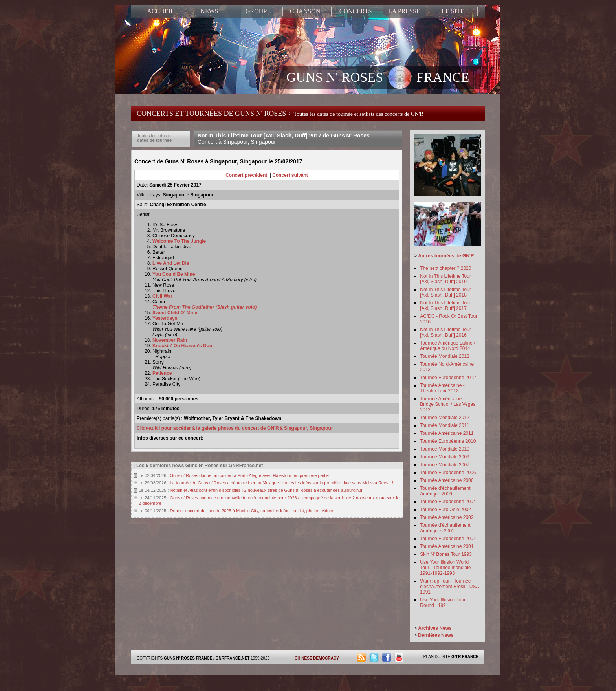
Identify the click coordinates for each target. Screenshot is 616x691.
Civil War (162, 296)
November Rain (170, 340)
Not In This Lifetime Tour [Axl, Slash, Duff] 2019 (445, 279)
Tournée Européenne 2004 (448, 502)
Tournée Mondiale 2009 (445, 457)
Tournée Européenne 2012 (448, 378)
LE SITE (453, 11)
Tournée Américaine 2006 (447, 480)
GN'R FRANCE (465, 657)
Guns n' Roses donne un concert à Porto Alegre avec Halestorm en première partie (249, 475)
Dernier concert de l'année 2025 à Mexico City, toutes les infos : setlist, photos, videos (252, 511)
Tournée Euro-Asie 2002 (445, 510)
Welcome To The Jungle (179, 241)
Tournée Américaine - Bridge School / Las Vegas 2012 (448, 404)
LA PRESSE (404, 11)
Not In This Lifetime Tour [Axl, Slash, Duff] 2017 (445, 306)
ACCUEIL (160, 11)
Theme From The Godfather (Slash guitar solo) (204, 307)
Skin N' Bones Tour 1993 (446, 554)
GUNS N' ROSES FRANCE (378, 78)
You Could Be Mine (174, 274)
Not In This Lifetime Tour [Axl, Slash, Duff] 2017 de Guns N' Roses (284, 139)
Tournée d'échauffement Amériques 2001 (445, 528)
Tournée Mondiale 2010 (445, 449)
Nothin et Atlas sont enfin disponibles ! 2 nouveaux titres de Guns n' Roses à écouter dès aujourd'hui (266, 490)
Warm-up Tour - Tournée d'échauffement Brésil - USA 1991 (449, 587)
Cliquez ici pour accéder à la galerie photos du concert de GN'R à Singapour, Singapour (235, 428)
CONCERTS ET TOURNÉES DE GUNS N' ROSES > (280, 114)
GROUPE (258, 11)
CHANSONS (307, 11)
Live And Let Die (171, 263)
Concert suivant (290, 175)
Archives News (435, 628)
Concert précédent (246, 175)
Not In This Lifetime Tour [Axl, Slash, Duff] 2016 (445, 332)
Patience (162, 373)
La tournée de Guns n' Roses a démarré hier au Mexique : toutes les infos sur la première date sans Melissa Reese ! (282, 483)
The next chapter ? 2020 (445, 268)
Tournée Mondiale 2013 (445, 356)
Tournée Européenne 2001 (448, 539)
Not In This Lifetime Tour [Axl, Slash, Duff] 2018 (445, 292)
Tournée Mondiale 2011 (445, 425)
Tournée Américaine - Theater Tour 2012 (442, 388)
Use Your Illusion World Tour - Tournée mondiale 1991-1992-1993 (445, 568)
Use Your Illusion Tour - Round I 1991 (444, 603)
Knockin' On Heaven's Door (183, 346)
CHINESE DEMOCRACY (317, 658)
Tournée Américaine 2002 (447, 517)
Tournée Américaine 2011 (447, 433)
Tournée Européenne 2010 (448, 441)
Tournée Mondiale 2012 (445, 418)
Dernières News (436, 635)
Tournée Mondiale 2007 (445, 465)
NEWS (209, 11)
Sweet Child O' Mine (175, 313)
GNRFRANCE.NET (233, 658)
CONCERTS (356, 11)
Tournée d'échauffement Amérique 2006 (445, 491)
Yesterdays (165, 318)
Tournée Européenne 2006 (448, 473)
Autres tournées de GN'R (446, 256)
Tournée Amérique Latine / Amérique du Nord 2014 (447, 346)
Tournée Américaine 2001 (447, 546)
